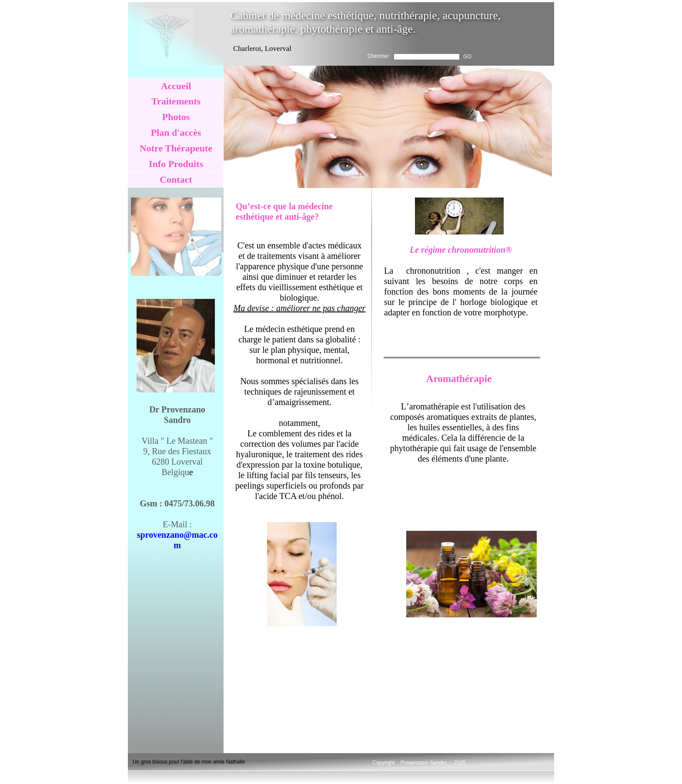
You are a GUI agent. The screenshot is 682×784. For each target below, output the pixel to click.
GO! (468, 57)
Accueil (176, 86)
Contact (176, 179)
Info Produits (176, 164)
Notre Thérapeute (176, 148)
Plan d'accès (176, 132)
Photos (176, 117)
